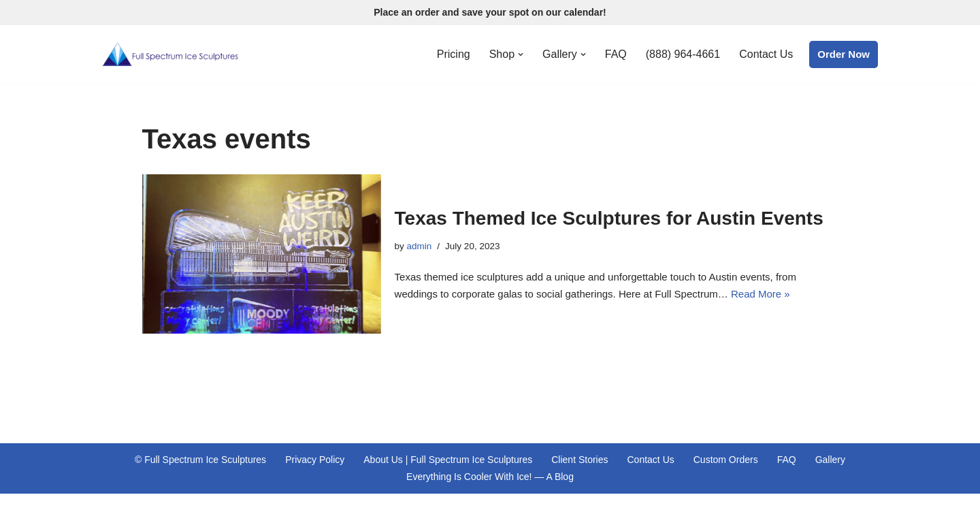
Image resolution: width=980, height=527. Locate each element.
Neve (114, 510)
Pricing (454, 54)
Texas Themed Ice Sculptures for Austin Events (609, 218)
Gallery (830, 460)
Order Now (844, 54)
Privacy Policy (315, 460)
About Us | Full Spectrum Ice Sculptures (448, 460)
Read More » (761, 294)
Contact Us (766, 54)
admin (420, 246)
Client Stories (579, 460)
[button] (521, 54)
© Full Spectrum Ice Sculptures (200, 460)
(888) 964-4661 (683, 54)
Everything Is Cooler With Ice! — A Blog (490, 477)
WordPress (216, 510)
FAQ (616, 54)
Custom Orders (726, 460)
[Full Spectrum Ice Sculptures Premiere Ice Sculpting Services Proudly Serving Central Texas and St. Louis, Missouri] (170, 54)
